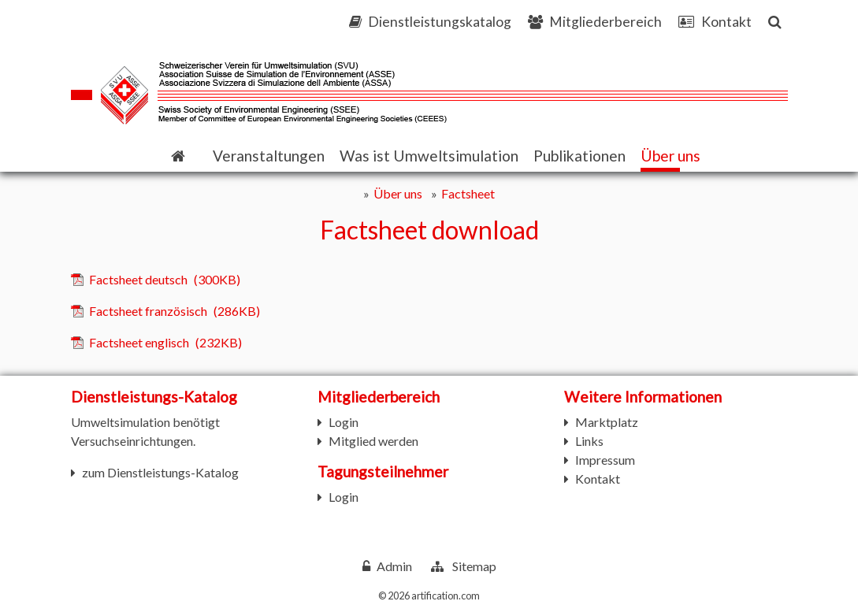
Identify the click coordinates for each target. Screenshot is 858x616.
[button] (269, 156)
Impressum (605, 460)
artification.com (446, 596)
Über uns (398, 193)
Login (344, 422)
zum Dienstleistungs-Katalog (160, 472)
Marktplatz (607, 422)
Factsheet (468, 193)
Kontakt (598, 479)
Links (589, 441)
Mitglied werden (373, 441)
